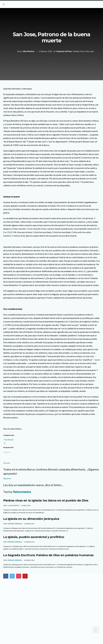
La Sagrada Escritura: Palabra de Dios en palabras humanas (48, 555)
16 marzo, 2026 (29, 560)
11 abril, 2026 (25, 505)
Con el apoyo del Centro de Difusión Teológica (22, 639)
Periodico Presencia (15, 524)
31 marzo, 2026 (29, 524)
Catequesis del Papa (64, 51)
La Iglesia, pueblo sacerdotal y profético (34, 537)
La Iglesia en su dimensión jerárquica (31, 519)
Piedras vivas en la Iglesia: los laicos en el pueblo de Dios (46, 500)
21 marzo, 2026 (29, 542)
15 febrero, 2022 (46, 51)
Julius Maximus (28, 51)
